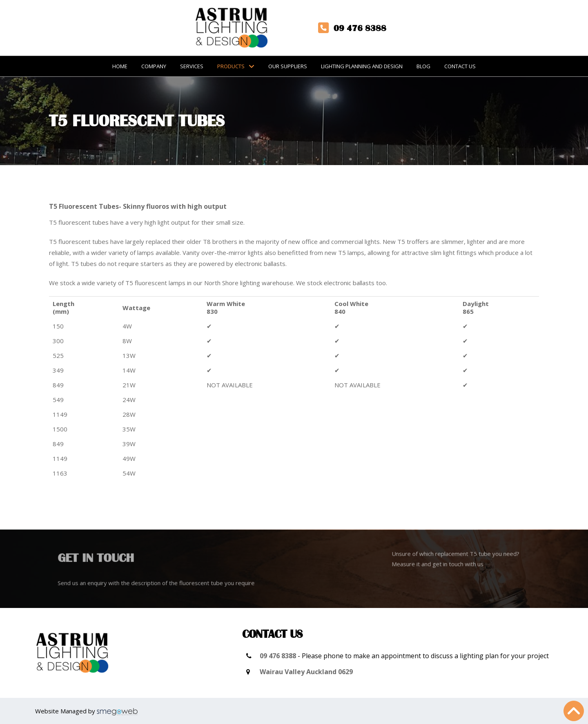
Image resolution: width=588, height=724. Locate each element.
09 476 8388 (278, 656)
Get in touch (106, 559)
